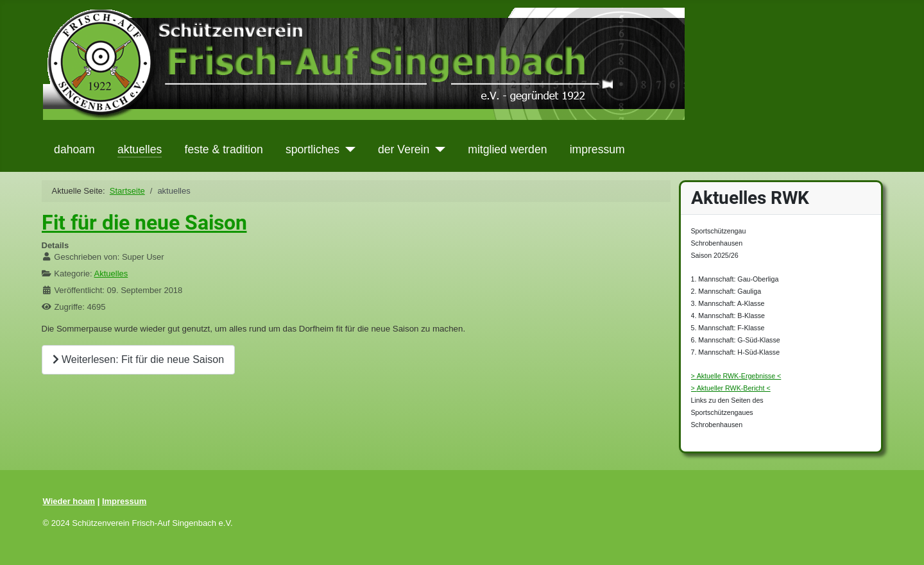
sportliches (312, 149)
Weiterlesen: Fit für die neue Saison (139, 359)
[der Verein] (437, 149)
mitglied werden (507, 149)
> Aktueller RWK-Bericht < (731, 388)
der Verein (404, 149)
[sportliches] (347, 149)
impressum (597, 149)
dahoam (74, 149)
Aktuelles (111, 274)
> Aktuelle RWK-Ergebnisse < (736, 376)
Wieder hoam (69, 501)
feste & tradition (224, 149)
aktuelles (140, 149)
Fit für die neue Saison (144, 223)
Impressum (124, 501)
